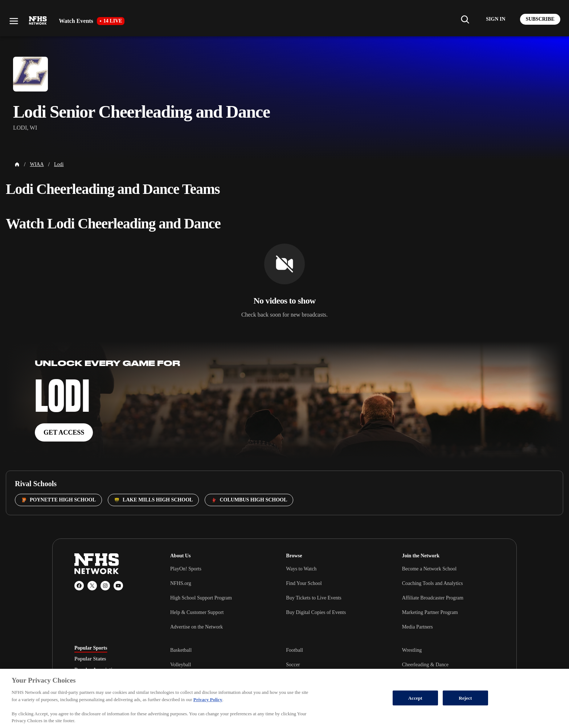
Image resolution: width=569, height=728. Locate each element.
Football (294, 650)
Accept (415, 698)
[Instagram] (105, 586)
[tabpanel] (332, 664)
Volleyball (181, 665)
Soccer (293, 665)
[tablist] (111, 659)
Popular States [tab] (90, 659)
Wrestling (412, 650)
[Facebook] (79, 586)
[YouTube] (118, 586)
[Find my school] (465, 19)
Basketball (181, 650)
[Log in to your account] (496, 19)
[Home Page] (17, 164)
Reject (465, 698)
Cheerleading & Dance (425, 665)
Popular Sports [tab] (91, 648)
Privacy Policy (208, 699)
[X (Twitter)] (92, 586)
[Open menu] (14, 21)
